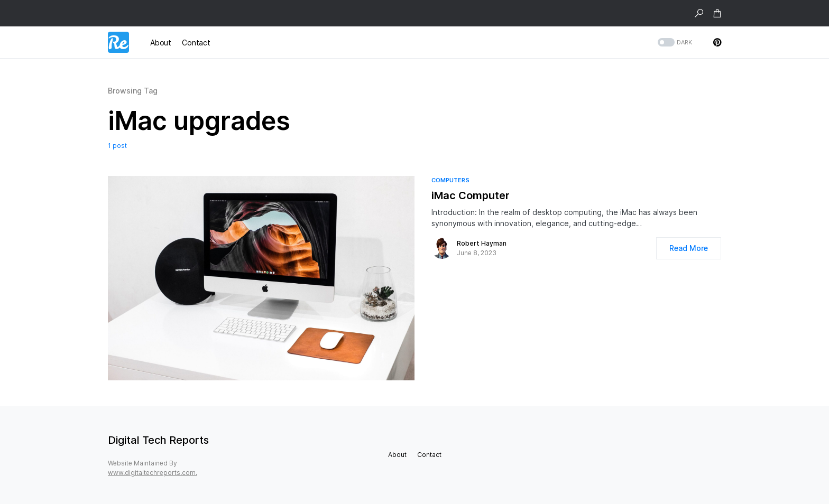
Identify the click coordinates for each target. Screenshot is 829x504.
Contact (429, 455)
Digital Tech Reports (158, 440)
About (397, 455)
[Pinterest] (717, 42)
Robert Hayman (482, 243)
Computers (450, 180)
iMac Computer (471, 195)
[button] (699, 13)
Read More (689, 248)
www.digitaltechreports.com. (153, 473)
